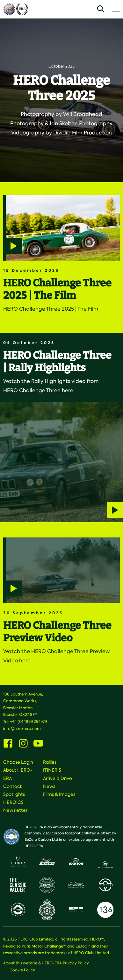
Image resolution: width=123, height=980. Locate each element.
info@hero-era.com (22, 729)
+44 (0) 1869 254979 (29, 722)
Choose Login (18, 762)
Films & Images (59, 794)
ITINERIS (52, 770)
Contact (12, 786)
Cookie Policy (22, 970)
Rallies (50, 762)
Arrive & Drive (58, 778)
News (49, 786)
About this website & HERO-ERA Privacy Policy (46, 963)
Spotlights (14, 794)
